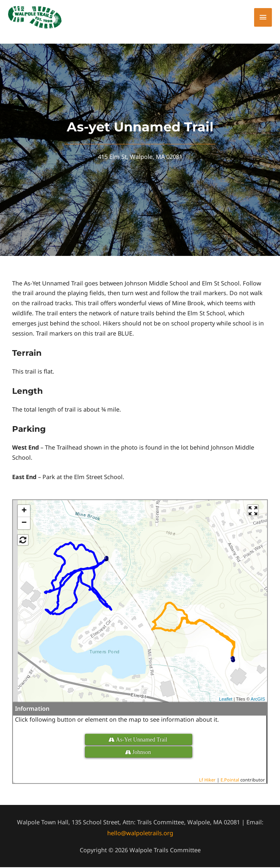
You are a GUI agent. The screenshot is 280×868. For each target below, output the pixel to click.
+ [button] (24, 512)
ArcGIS (258, 699)
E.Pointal (230, 780)
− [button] (24, 524)
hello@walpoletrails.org (140, 834)
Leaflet (226, 699)
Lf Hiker (207, 780)
